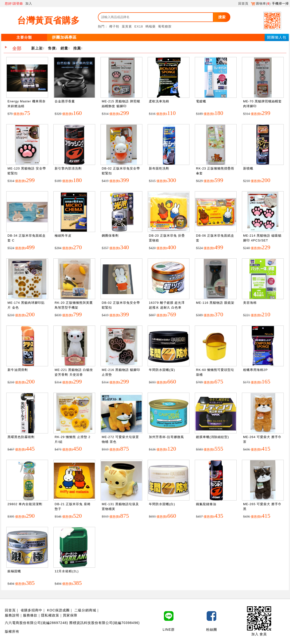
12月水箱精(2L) (67, 571)
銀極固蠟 (14, 571)
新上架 (37, 48)
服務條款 (30, 615)
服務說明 (12, 615)
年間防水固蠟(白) (162, 504)
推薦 (77, 48)
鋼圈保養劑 (110, 236)
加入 (29, 4)
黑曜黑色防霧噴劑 (21, 437)
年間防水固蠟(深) (162, 370)
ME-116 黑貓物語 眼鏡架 (215, 303)
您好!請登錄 (14, 4)
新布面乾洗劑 (159, 168)
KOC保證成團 (58, 610)
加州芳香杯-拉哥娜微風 (166, 437)
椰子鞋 (114, 26)
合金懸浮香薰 (65, 101)
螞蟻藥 (151, 26)
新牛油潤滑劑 (18, 370)
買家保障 (70, 615)
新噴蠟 (248, 168)
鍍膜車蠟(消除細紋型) (213, 437)
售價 (52, 48)
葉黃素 (127, 26)
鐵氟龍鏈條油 (206, 504)
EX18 (139, 26)
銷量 (64, 48)
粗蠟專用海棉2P (255, 370)
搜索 (222, 17)
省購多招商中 (31, 610)
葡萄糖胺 (165, 26)
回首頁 (243, 4)
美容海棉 (250, 303)
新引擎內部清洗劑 (68, 168)
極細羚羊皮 (63, 236)
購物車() (261, 4)
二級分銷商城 (85, 610)
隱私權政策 (50, 615)
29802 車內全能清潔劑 (25, 504)
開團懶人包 (277, 37)
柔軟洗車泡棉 (159, 101)
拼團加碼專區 (64, 37)
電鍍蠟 (201, 101)
